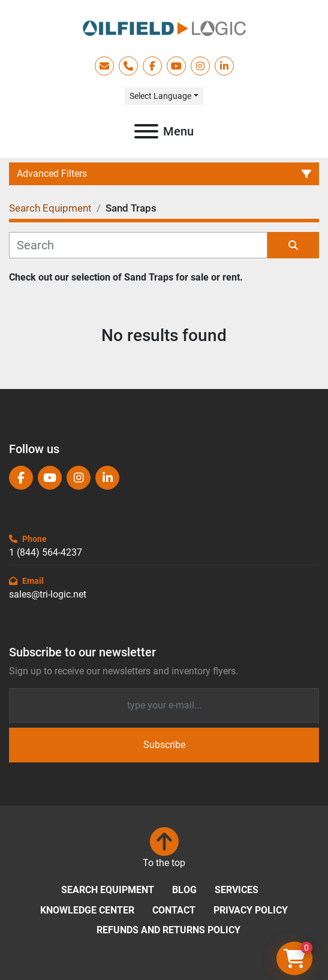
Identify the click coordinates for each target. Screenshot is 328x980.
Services (237, 890)
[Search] (138, 245)
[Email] (164, 705)
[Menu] (146, 131)
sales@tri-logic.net (48, 594)
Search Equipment (108, 890)
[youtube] (176, 66)
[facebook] (152, 66)
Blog (184, 890)
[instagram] (200, 66)
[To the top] (164, 849)
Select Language (160, 96)
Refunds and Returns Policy (168, 930)
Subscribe (164, 745)
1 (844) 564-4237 (46, 552)
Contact (174, 910)
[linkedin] (224, 66)
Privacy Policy (251, 910)
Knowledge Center (87, 910)
